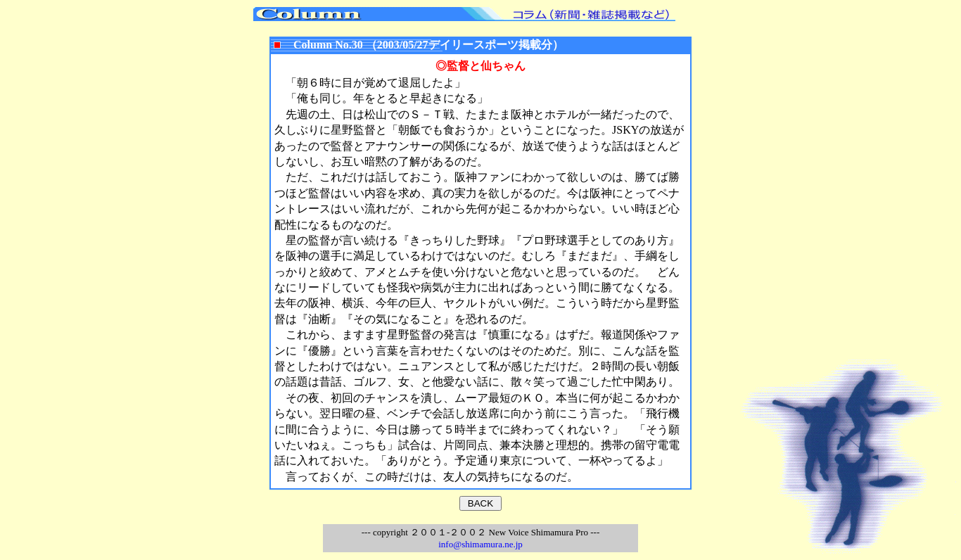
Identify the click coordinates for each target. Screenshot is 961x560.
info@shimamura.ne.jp (480, 544)
